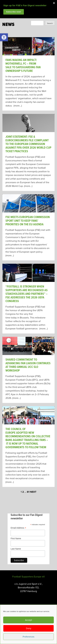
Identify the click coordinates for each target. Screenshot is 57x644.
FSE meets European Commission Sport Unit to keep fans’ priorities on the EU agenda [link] (28, 221)
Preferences (28, 637)
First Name (16, 538)
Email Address (18, 528)
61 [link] (28, 492)
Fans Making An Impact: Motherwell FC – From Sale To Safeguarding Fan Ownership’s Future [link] (23, 66)
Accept (28, 620)
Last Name (16, 549)
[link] (4, 37)
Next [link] (33, 492)
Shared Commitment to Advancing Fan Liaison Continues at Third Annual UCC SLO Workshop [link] (28, 365)
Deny (29, 628)
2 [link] (23, 492)
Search (50, 23)
